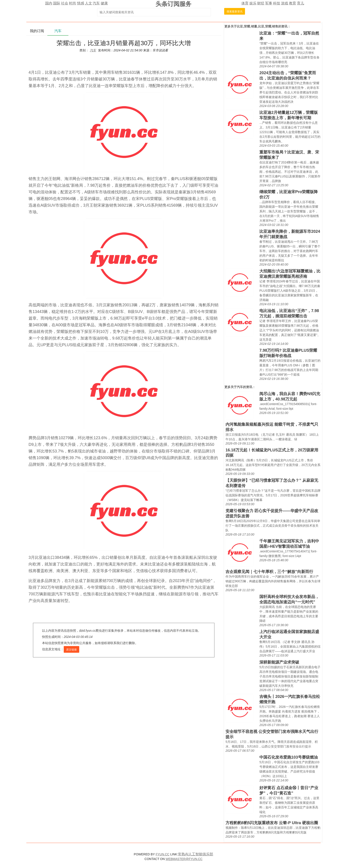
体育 (245, 3)
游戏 (285, 3)
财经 (261, 3)
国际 (57, 3)
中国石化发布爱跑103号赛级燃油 (289, 757)
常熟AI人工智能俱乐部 (196, 854)
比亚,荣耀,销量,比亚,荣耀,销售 (257, 26)
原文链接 (71, 650)
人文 (89, 3)
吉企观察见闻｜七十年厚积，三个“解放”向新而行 (269, 572)
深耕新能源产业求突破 (279, 662)
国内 (49, 3)
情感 (81, 3)
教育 (293, 3)
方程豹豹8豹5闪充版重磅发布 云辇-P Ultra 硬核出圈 (272, 823)
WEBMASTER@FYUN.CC (184, 859)
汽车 (96, 3)
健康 (104, 3)
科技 (277, 3)
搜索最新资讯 (235, 12)
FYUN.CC (162, 854)
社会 (65, 3)
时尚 (73, 3)
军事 (269, 3)
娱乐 (253, 3)
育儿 (301, 3)
